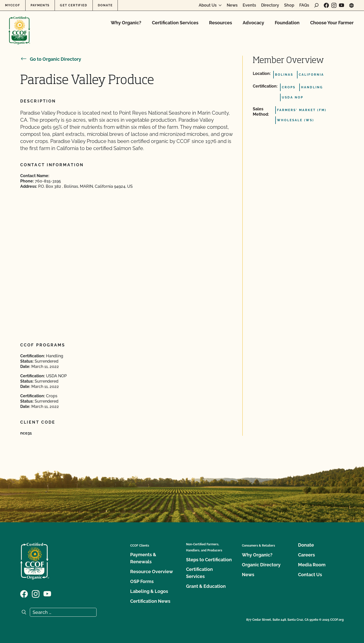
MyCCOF (13, 5)
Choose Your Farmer (332, 23)
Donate (105, 5)
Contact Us (310, 575)
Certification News (150, 601)
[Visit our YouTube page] (342, 5)
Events (249, 5)
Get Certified (74, 5)
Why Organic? (126, 23)
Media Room (312, 565)
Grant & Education (206, 586)
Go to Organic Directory (51, 59)
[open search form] (316, 5)
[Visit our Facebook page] (326, 5)
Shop (289, 5)
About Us (208, 5)
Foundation (287, 23)
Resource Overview (152, 572)
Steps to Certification (209, 560)
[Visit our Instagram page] (334, 5)
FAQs (304, 5)
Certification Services (175, 23)
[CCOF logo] (19, 25)
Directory (270, 5)
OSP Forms (142, 581)
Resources (221, 23)
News (232, 5)
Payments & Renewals (143, 558)
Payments (40, 5)
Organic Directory (261, 565)
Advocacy (253, 23)
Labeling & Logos (149, 591)
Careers (306, 555)
